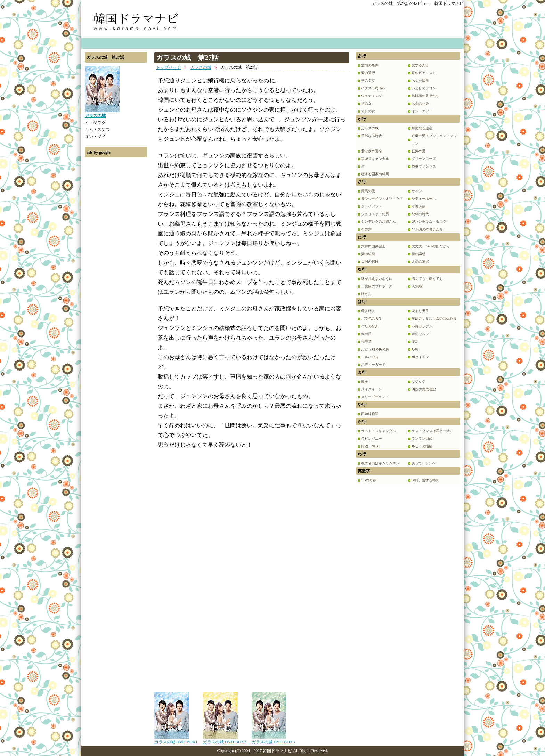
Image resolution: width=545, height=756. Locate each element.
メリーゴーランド (375, 397)
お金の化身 (420, 103)
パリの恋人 (370, 326)
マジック (418, 381)
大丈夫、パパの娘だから (431, 246)
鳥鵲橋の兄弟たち (425, 96)
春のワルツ (420, 334)
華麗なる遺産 (422, 128)
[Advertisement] (116, 265)
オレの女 (368, 111)
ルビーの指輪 (422, 446)
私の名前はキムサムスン (380, 463)
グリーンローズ (424, 159)
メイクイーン (372, 389)
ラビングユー (372, 438)
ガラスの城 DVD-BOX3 (273, 740)
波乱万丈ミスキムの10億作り (434, 319)
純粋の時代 (420, 214)
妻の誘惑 (418, 254)
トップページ (169, 67)
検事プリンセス (424, 166)
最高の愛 (368, 191)
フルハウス (370, 357)
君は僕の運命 (372, 151)
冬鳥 (415, 349)
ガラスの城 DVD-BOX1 (176, 740)
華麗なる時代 (372, 136)
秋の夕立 (368, 80)
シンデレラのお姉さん (379, 222)
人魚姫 (417, 286)
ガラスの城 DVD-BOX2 (225, 740)
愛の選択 (368, 73)
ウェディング (372, 96)
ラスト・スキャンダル (379, 431)
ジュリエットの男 (375, 214)
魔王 (365, 381)
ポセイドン (420, 357)
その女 (366, 229)
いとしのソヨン (424, 88)
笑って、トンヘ (424, 463)
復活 (415, 342)
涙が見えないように (377, 279)
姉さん (366, 294)
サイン (417, 191)
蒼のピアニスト (424, 73)
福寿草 (366, 342)
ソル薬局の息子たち (427, 229)
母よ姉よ (368, 311)
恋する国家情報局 (375, 174)
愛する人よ (420, 65)
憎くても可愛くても (427, 279)
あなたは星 (420, 80)
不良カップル (422, 326)
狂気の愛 (418, 151)
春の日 (366, 334)
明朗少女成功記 (424, 389)
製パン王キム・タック (429, 222)
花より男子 (420, 311)
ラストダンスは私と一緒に (432, 431)
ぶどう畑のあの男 (375, 349)
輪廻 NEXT (371, 446)
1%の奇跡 (369, 480)
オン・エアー (422, 111)
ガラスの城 (201, 67)
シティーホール (424, 199)
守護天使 (418, 206)
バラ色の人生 (372, 319)
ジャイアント (372, 206)
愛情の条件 (370, 65)
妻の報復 (368, 254)
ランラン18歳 (422, 438)
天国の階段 (370, 262)
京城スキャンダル (375, 159)
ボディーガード (373, 364)
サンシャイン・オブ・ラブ (382, 199)
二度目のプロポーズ (377, 286)
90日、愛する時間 (425, 480)
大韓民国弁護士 (373, 246)
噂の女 (366, 103)
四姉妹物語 (370, 414)
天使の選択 (420, 262)
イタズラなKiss (373, 88)
